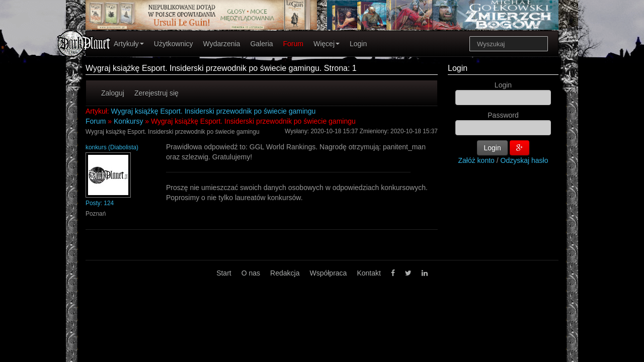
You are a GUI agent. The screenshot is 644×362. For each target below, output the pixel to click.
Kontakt (369, 273)
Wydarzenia (222, 44)
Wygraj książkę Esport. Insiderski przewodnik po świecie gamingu (214, 111)
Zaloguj (113, 93)
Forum (293, 44)
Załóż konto (476, 160)
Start (224, 273)
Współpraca (328, 273)
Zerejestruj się (156, 93)
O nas (251, 273)
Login (358, 44)
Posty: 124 (100, 203)
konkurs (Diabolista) (112, 147)
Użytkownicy (174, 44)
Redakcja (285, 273)
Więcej (327, 44)
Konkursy (128, 121)
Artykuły (129, 44)
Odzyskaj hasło (525, 160)
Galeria (261, 44)
